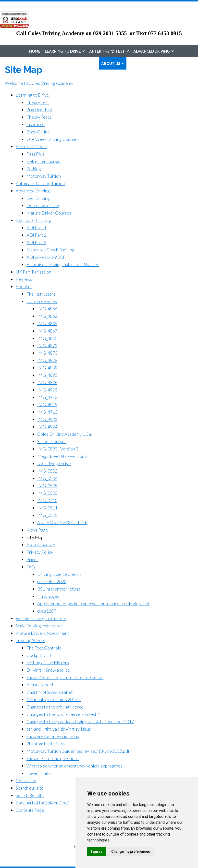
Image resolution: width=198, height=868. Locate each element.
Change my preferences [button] (131, 852)
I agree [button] (97, 852)
